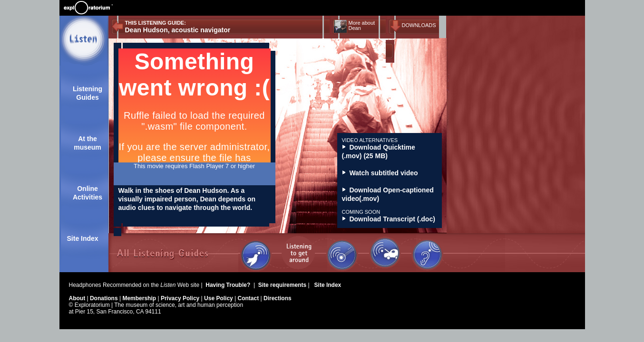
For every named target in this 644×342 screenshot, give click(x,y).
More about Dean (362, 25)
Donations (105, 298)
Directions (278, 298)
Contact (249, 298)
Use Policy (219, 298)
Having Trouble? (229, 285)
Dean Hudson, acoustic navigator (178, 30)
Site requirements (283, 285)
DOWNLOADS (419, 25)
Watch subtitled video (380, 173)
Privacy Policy (181, 298)
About (78, 298)
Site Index (83, 238)
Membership (140, 298)
